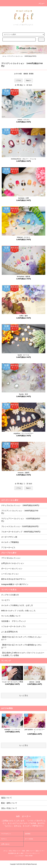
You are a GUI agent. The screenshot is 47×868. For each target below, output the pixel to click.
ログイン (4, 839)
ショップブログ (19, 856)
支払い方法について (15, 851)
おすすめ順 (18, 74)
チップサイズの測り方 (10, 595)
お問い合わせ (5, 844)
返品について (39, 851)
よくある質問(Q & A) (9, 632)
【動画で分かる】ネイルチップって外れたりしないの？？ (21, 638)
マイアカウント (6, 834)
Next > (29, 80)
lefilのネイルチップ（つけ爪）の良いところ (18, 611)
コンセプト (6, 600)
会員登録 (28, 834)
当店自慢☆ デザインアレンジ (14, 621)
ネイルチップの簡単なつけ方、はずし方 (17, 605)
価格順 (26, 74)
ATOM (31, 856)
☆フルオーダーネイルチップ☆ (14, 626)
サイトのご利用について (11, 616)
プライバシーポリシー (31, 853)
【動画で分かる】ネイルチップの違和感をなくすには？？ (21, 646)
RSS (27, 856)
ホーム (4, 56)
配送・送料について (28, 851)
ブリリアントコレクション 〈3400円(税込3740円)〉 (23, 56)
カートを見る (29, 839)
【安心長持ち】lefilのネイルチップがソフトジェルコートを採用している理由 (23, 654)
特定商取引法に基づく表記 (16, 853)
